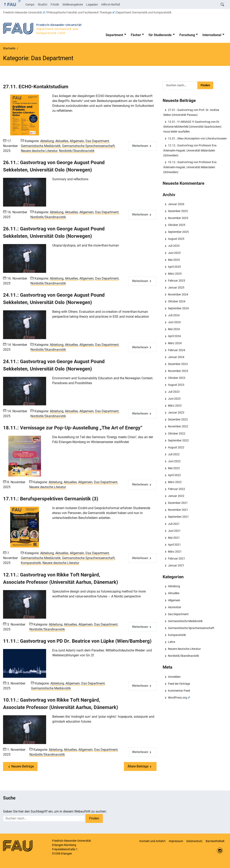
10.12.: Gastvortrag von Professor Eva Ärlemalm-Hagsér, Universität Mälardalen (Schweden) (190, 167)
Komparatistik (31, 563)
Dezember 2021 (178, 503)
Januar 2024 (176, 357)
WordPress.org (179, 698)
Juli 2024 (174, 315)
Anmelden (174, 677)
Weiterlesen (140, 146)
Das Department (97, 141)
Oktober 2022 (177, 433)
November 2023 (178, 371)
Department (114, 35)
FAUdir (55, 4)
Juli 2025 (174, 246)
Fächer (136, 35)
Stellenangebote (73, 4)
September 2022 (178, 440)
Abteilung (47, 141)
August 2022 (176, 447)
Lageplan (92, 4)
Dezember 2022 (178, 419)
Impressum (176, 841)
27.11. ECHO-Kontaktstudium (36, 87)
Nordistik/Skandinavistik (77, 151)
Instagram (220, 851)
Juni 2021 (174, 531)
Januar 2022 (176, 496)
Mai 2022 (174, 468)
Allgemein (77, 141)
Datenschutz (194, 841)
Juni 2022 (174, 461)
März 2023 (175, 406)
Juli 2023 (174, 392)
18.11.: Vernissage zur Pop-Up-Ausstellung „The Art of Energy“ (73, 428)
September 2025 (178, 232)
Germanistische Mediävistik (41, 146)
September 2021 (178, 517)
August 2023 (176, 385)
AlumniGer (175, 607)
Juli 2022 (174, 454)
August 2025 (176, 239)
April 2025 (174, 267)
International (212, 35)
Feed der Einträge (179, 684)
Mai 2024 (174, 329)
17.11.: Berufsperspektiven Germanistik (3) (51, 499)
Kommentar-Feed (179, 691)
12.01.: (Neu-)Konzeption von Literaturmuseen (197, 138)
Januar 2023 (176, 412)
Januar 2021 (176, 565)
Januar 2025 (176, 287)
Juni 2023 (174, 399)
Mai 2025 (174, 260)
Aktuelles (62, 141)
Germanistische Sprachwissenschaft (88, 146)
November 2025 (178, 218)
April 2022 (174, 475)
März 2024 (175, 343)
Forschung (187, 35)
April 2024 (174, 336)
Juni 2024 (174, 322)
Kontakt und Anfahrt (152, 841)
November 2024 (178, 294)
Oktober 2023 (177, 378)
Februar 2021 (177, 558)
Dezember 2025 (178, 211)
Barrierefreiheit (215, 841)
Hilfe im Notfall (111, 4)
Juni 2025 (174, 253)
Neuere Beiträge (23, 766)
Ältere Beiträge (138, 766)
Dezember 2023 (178, 364)
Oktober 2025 (177, 225)
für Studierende (160, 35)
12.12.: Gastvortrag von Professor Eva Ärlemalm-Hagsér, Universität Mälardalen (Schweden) (190, 150)
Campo (30, 4)
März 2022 (175, 482)
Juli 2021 (174, 524)
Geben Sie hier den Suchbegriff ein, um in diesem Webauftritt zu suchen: (55, 811)
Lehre (172, 642)
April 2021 (174, 545)
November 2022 (178, 426)
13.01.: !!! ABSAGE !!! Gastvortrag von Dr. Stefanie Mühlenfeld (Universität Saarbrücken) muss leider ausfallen (192, 127)
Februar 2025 (177, 281)
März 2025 (175, 274)
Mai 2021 (174, 538)
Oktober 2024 (177, 301)
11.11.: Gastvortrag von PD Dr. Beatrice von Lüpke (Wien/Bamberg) (77, 641)
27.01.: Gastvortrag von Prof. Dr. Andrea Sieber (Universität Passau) (191, 112)
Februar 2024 (177, 350)
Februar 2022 (177, 489)
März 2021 (175, 552)
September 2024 (178, 308)
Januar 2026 (176, 204)
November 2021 (178, 510)
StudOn (43, 4)
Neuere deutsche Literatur (39, 151)
